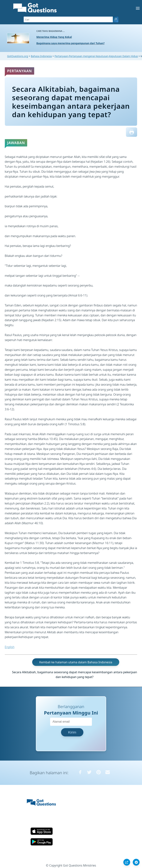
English (10, 647)
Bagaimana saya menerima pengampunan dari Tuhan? (71, 43)
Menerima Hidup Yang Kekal (54, 37)
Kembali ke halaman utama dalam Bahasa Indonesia (76, 662)
